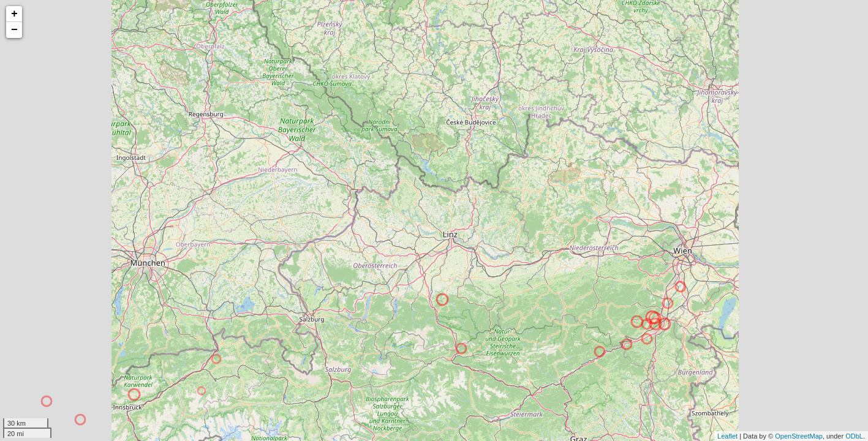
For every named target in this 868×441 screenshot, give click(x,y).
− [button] (14, 30)
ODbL (854, 436)
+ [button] (14, 14)
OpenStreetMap (799, 436)
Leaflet (727, 436)
